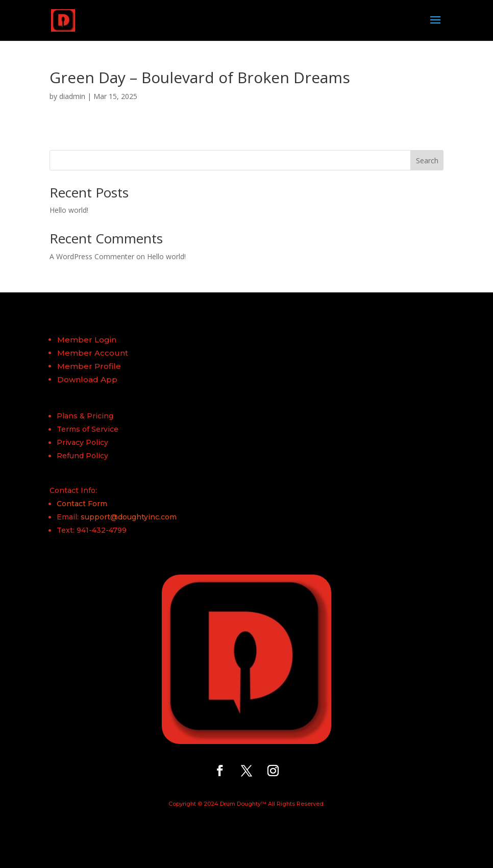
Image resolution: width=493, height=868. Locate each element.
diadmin (72, 96)
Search (427, 160)
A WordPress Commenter (92, 256)
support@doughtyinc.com (129, 517)
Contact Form (82, 504)
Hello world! (69, 210)
